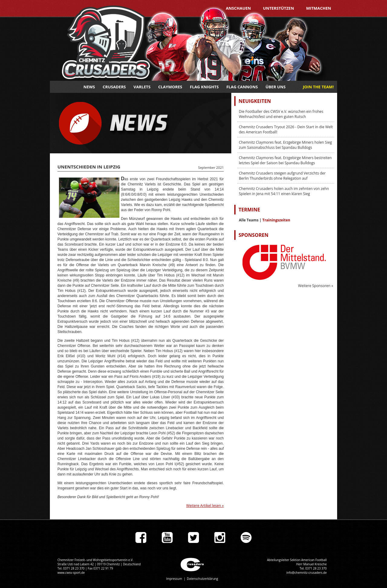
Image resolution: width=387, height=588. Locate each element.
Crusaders (114, 87)
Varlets (142, 87)
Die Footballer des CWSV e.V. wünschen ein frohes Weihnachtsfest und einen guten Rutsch (281, 114)
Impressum (174, 579)
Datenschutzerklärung (202, 579)
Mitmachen (319, 8)
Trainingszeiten (276, 220)
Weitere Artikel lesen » (205, 506)
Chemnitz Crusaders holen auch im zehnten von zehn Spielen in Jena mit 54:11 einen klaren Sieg (284, 191)
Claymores (170, 87)
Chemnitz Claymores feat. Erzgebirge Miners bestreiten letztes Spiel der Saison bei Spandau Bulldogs (285, 160)
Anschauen (238, 8)
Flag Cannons (242, 87)
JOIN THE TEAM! (318, 87)
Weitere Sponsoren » (316, 286)
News (89, 87)
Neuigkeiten (255, 101)
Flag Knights (204, 87)
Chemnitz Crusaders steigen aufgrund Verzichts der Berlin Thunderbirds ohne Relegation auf (282, 176)
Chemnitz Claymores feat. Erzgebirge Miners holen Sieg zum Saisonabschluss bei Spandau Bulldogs (285, 145)
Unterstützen (279, 8)
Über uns (275, 87)
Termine (249, 210)
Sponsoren (254, 235)
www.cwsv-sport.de (71, 573)
